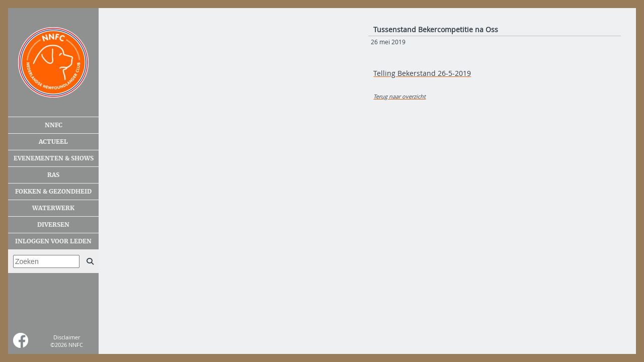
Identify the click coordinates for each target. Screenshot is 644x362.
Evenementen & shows (54, 158)
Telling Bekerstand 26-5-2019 (422, 73)
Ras (53, 175)
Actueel (53, 142)
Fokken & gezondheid (53, 192)
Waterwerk (53, 208)
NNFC (54, 125)
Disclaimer (67, 337)
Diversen (53, 225)
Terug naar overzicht (399, 96)
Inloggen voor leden (53, 241)
